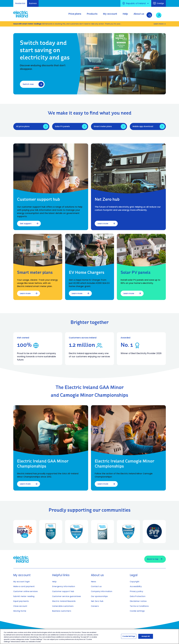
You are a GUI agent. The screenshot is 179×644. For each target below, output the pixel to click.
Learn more (160, 24)
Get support (26, 224)
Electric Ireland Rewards (64, 602)
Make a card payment (24, 587)
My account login (22, 582)
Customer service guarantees (67, 597)
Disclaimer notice (138, 602)
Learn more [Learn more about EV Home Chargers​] (77, 294)
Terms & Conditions (139, 606)
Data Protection (138, 597)
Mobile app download (143, 127)
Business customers (62, 611)
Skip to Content (4, 1)
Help (54, 582)
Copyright (135, 582)
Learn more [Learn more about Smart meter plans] (25, 294)
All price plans (23, 127)
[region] (89, 636)
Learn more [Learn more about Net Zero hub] (103, 224)
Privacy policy (137, 592)
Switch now (28, 84)
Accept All (146, 636)
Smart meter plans (103, 127)
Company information (102, 592)
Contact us (96, 587)
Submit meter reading (24, 597)
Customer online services (26, 592)
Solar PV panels (63, 127)
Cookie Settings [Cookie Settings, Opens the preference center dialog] (129, 636)
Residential (20, 3)
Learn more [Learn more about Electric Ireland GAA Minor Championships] (25, 484)
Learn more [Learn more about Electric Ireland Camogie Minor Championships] (103, 484)
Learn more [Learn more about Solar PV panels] (129, 294)
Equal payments (21, 602)
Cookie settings (137, 611)
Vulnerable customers (63, 606)
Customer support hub (63, 592)
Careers (95, 606)
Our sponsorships (99, 597)
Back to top (155, 559)
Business (33, 3)
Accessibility (136, 587)
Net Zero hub (97, 602)
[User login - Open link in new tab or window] (160, 16)
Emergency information (64, 587)
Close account (20, 606)
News (94, 582)
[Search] (151, 16)
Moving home (20, 611)
